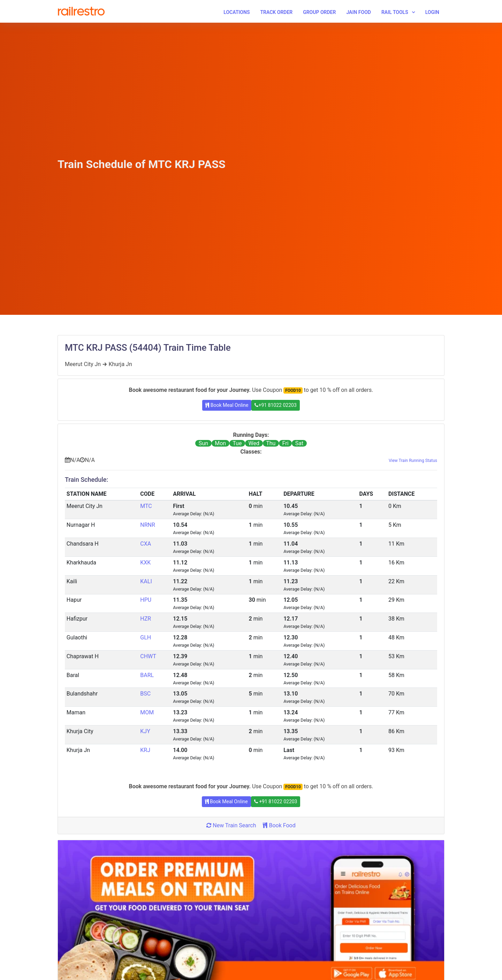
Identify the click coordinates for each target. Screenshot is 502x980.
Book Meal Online (227, 405)
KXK (145, 563)
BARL (147, 675)
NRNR (148, 525)
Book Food (279, 825)
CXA (146, 544)
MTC (146, 506)
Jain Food (359, 12)
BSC (145, 694)
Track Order (276, 12)
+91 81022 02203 (275, 405)
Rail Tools (395, 12)
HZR (146, 619)
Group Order (319, 12)
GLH (146, 637)
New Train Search (231, 825)
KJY (145, 731)
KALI (146, 581)
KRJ (145, 750)
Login (432, 12)
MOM (147, 712)
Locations (237, 12)
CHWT (148, 656)
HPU (146, 600)
